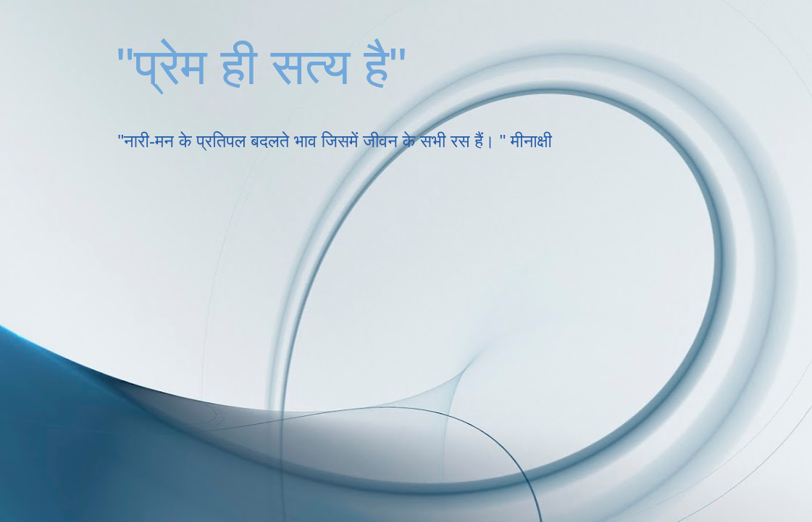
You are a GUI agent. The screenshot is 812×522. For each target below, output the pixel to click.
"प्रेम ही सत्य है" (262, 67)
